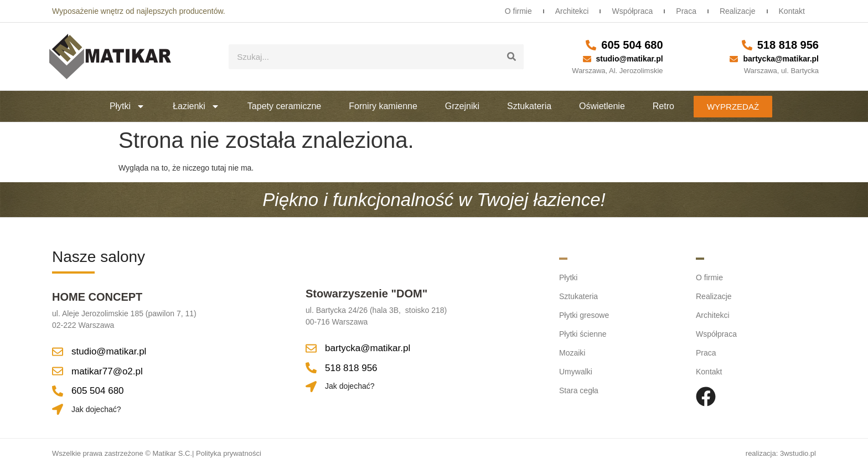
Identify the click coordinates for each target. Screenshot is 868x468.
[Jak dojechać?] (58, 409)
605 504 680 (632, 45)
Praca (686, 11)
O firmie (518, 11)
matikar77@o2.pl (107, 371)
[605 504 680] (591, 45)
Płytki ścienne (583, 334)
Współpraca (632, 11)
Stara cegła (579, 390)
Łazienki (196, 106)
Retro (663, 106)
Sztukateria (529, 106)
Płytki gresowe (584, 315)
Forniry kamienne (383, 106)
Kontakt (792, 11)
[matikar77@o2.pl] (58, 371)
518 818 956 (788, 45)
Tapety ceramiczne (284, 106)
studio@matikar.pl (630, 59)
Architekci (572, 11)
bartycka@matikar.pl (781, 59)
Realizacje (738, 11)
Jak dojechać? (96, 409)
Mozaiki (572, 353)
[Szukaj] (511, 57)
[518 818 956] (747, 45)
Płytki (127, 106)
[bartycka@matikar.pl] (734, 59)
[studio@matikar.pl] (587, 59)
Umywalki (576, 372)
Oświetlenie (602, 106)
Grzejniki (462, 106)
